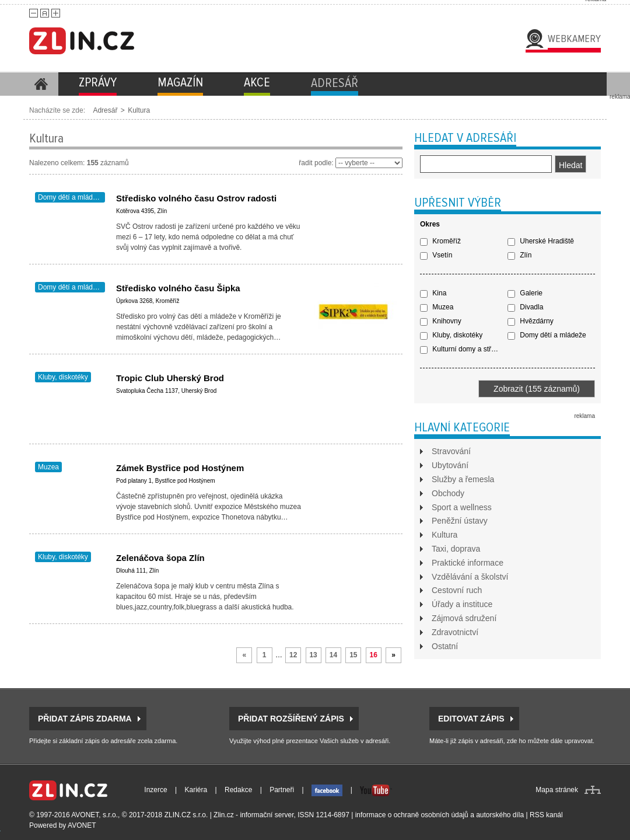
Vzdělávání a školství (470, 577)
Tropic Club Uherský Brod (170, 378)
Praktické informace (468, 563)
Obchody (448, 493)
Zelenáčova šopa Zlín (160, 558)
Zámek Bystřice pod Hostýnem (180, 468)
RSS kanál (546, 815)
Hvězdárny (531, 321)
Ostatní (445, 646)
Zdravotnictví (455, 632)
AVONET (82, 825)
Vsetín (436, 255)
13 (313, 655)
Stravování (451, 451)
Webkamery (574, 39)
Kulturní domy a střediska (464, 349)
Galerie (525, 293)
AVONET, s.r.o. (94, 815)
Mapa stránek (557, 790)
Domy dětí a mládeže (71, 197)
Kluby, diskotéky (63, 377)
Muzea (48, 467)
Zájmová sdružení (464, 618)
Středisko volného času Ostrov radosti (196, 198)
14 (333, 655)
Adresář (105, 110)
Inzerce (155, 790)
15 (353, 655)
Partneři (282, 790)
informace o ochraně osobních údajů (412, 815)
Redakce (238, 790)
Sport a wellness (462, 507)
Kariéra (196, 790)
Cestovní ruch (457, 590)
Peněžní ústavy (460, 521)
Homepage (41, 84)
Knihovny (441, 321)
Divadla (525, 307)
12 (293, 655)
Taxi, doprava (456, 549)
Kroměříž (440, 241)
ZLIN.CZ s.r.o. (186, 815)
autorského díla (500, 815)
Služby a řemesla (463, 479)
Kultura (139, 110)
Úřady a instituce (462, 604)
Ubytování (450, 465)
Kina (433, 293)
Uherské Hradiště (541, 241)
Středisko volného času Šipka (178, 288)
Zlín (519, 255)
